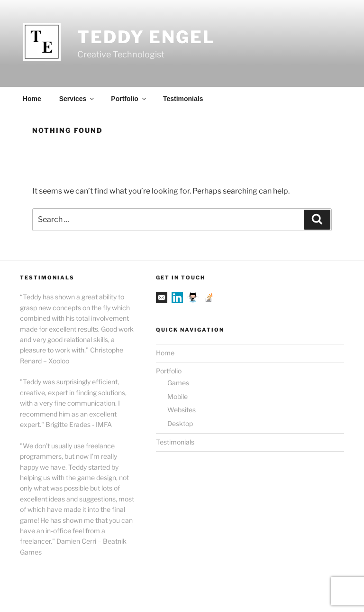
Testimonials (183, 99)
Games (178, 383)
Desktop (180, 423)
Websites (182, 410)
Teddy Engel (146, 37)
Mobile (177, 396)
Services (77, 99)
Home (32, 99)
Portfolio (129, 99)
